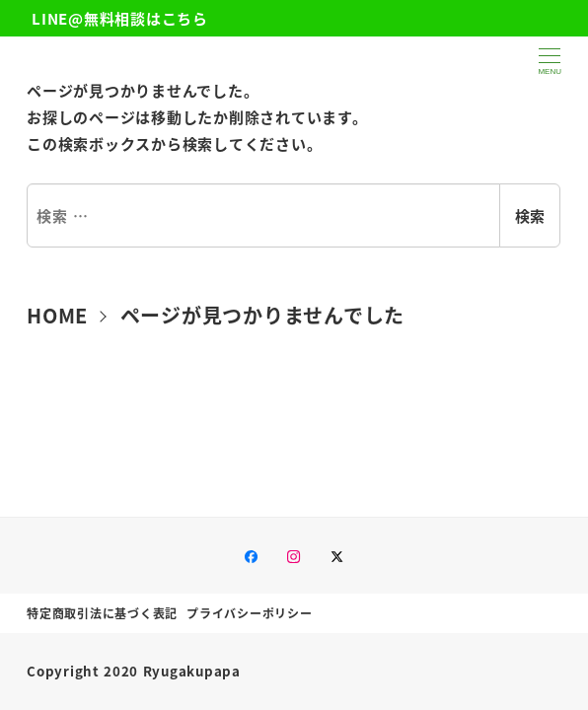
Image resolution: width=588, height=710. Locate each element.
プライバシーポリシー (250, 613)
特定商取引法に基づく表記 (102, 613)
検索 (530, 215)
